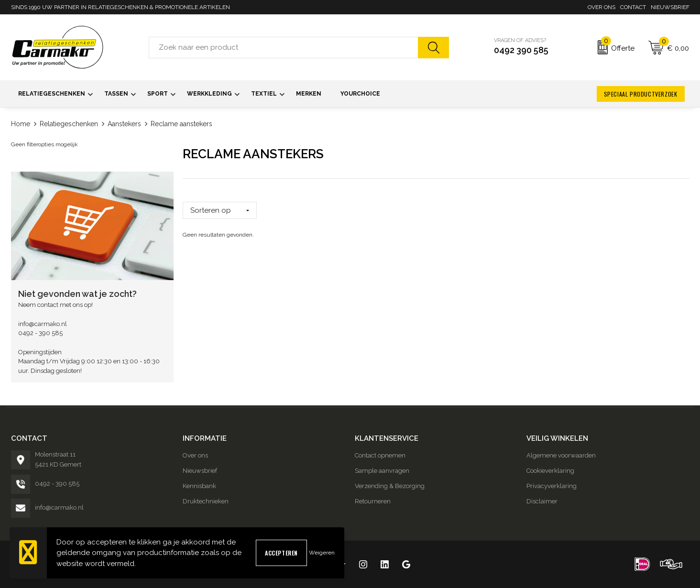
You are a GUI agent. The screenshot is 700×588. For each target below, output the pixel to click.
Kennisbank (199, 486)
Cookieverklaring (550, 471)
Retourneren (373, 501)
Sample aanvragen (382, 471)
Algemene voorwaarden (561, 455)
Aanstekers (124, 124)
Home (21, 124)
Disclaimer (542, 501)
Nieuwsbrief (670, 7)
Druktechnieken (206, 501)
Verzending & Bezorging (390, 486)
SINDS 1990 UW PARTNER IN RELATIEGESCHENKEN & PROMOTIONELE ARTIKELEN (120, 7)
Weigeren (322, 553)
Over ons (602, 7)
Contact (633, 7)
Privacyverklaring (552, 486)
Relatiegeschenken (69, 124)
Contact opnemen (380, 455)
